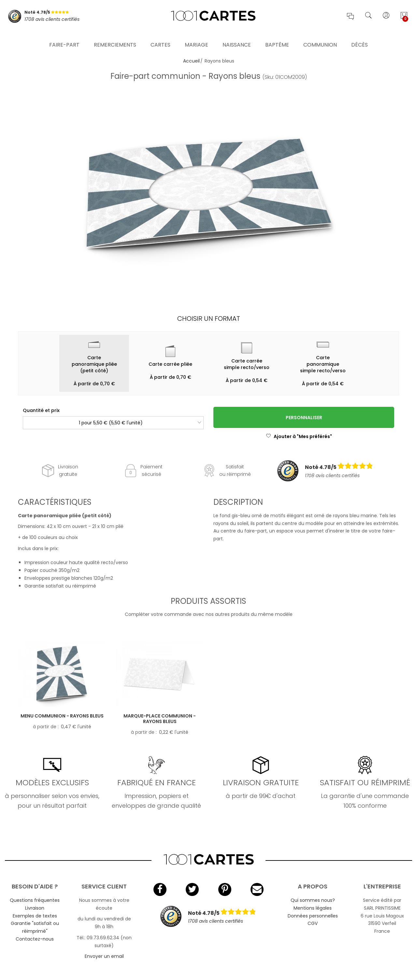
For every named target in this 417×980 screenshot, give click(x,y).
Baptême (277, 37)
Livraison (35, 908)
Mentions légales (313, 908)
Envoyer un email (104, 956)
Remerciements (115, 37)
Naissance (237, 37)
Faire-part (64, 37)
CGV (313, 923)
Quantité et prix (41, 410)
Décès (359, 37)
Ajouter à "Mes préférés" (299, 436)
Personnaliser (304, 418)
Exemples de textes (35, 916)
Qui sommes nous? (313, 900)
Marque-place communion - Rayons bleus (160, 719)
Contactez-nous (35, 939)
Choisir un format (209, 319)
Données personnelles (313, 916)
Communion (320, 37)
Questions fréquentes (35, 900)
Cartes (160, 37)
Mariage (196, 37)
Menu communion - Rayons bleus (62, 716)
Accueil (191, 61)
